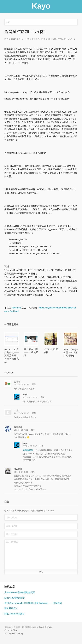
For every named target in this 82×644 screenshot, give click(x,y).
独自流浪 (18, 469)
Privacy (48, 627)
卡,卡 (16, 410)
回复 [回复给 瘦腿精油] (33, 430)
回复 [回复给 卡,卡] (34, 413)
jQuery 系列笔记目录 (14, 598)
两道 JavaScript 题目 (14, 614)
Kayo (25, 395)
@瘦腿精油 (28, 450)
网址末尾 (62, 39)
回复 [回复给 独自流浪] (33, 472)
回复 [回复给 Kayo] (43, 397)
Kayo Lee (16, 308)
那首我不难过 (11, 608)
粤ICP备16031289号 (14, 634)
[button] (7, 566)
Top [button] (15, 630)
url (49, 39)
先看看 (17, 382)
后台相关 (36, 39)
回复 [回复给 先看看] (34, 384)
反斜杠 (54, 39)
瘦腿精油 (18, 427)
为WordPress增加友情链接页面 (20, 593)
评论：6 (72, 39)
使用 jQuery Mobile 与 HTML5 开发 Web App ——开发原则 (33, 603)
